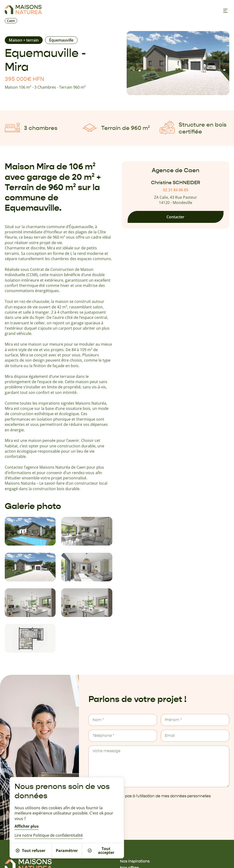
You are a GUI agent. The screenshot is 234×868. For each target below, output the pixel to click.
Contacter (175, 217)
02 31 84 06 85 (176, 190)
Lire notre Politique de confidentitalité (49, 835)
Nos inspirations (135, 861)
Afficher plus (27, 826)
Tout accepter (101, 851)
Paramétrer (67, 851)
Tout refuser (31, 851)
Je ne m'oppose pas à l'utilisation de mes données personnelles (153, 796)
